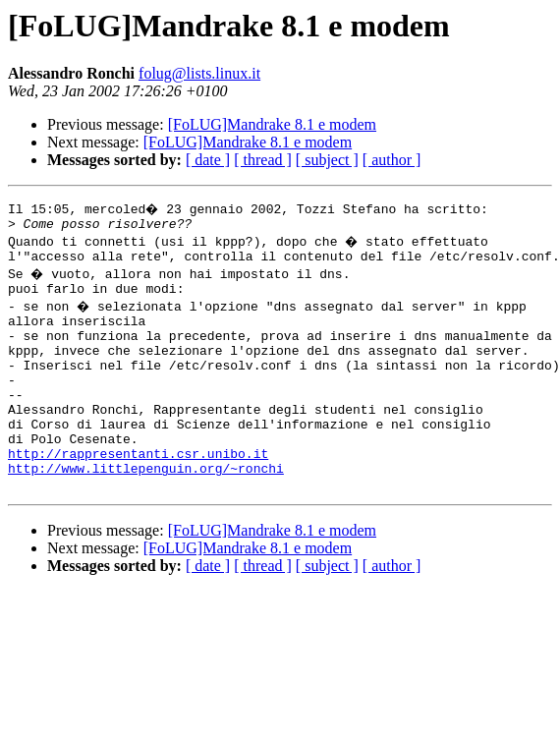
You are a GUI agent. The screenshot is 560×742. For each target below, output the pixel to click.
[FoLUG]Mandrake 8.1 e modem (272, 124)
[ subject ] (327, 160)
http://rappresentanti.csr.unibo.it (138, 491)
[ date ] (208, 160)
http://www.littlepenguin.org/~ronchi (146, 509)
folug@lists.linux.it (199, 73)
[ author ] (392, 160)
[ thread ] (263, 160)
